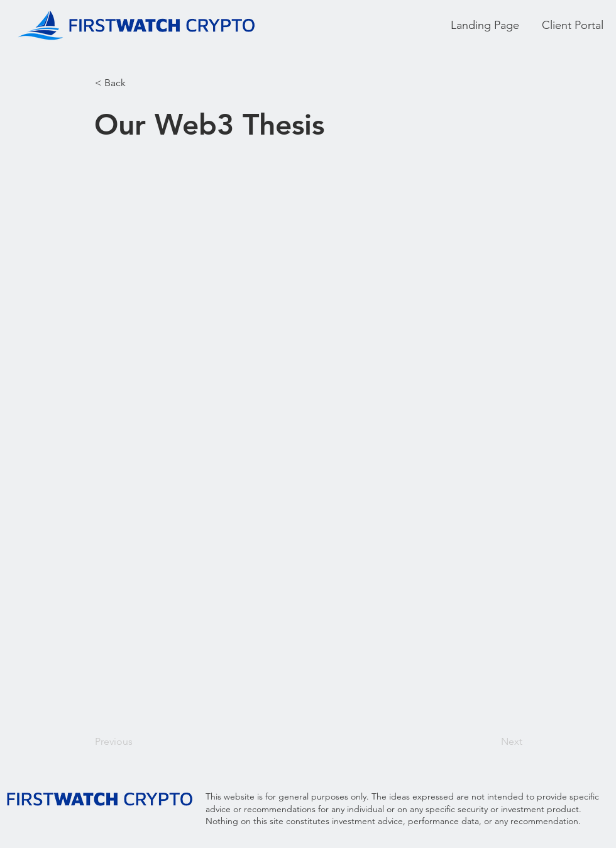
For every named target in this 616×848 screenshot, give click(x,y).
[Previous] (136, 742)
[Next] (491, 742)
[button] (136, 83)
